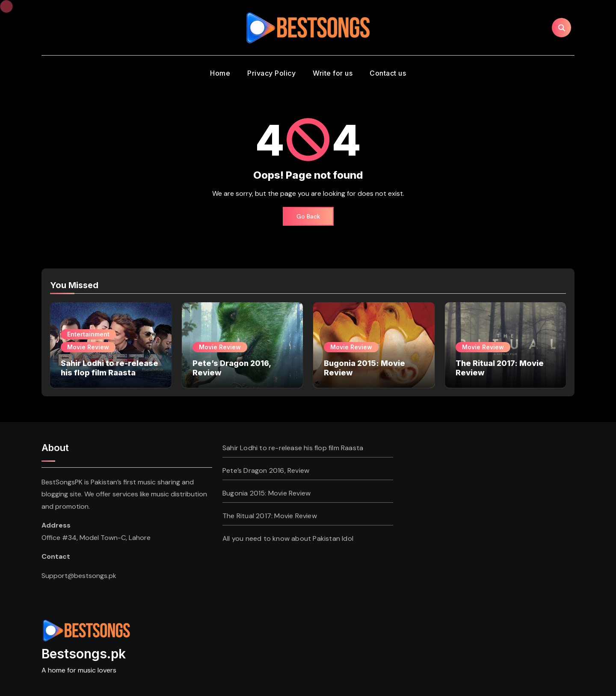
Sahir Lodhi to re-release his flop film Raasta (110, 368)
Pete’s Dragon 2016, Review (266, 470)
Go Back (308, 216)
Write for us (333, 73)
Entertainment (88, 334)
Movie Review (88, 347)
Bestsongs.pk (84, 654)
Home (220, 73)
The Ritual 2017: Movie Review (270, 516)
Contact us (388, 73)
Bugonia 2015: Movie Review (267, 493)
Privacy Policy (271, 73)
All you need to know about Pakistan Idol (288, 538)
